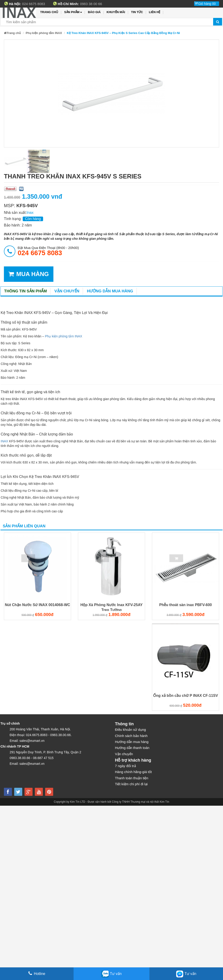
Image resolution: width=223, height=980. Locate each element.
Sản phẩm (73, 12)
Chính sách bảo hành (131, 736)
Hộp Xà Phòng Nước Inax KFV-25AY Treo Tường (111, 607)
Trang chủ (49, 12)
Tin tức (137, 12)
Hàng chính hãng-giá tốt (134, 772)
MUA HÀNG (29, 274)
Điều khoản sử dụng (131, 730)
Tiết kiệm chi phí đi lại (131, 784)
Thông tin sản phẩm (25, 291)
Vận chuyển (67, 291)
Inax (30, 213)
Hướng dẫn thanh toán (132, 748)
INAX (4, 441)
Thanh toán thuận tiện (132, 778)
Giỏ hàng (207, 4)
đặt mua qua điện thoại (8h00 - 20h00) (48, 251)
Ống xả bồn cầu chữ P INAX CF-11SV (186, 696)
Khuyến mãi (116, 12)
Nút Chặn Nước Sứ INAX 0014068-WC (37, 605)
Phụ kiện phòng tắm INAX (44, 33)
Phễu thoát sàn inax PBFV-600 (186, 605)
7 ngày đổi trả (125, 766)
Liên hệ (155, 12)
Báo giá (94, 12)
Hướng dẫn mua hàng (110, 291)
